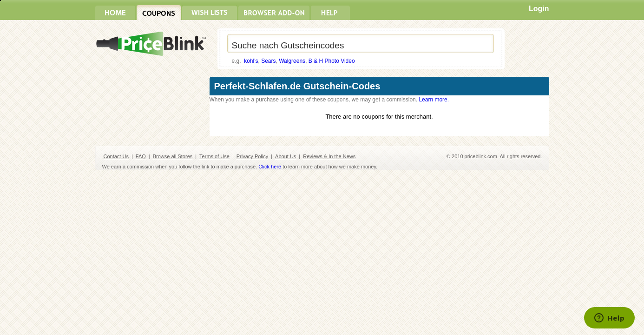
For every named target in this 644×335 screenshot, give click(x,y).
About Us (286, 156)
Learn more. (434, 100)
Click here (270, 167)
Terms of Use (214, 156)
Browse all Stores (173, 156)
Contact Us (116, 156)
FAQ (141, 156)
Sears (268, 61)
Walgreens (292, 61)
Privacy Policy (252, 156)
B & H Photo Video (332, 61)
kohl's (251, 61)
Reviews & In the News (329, 156)
